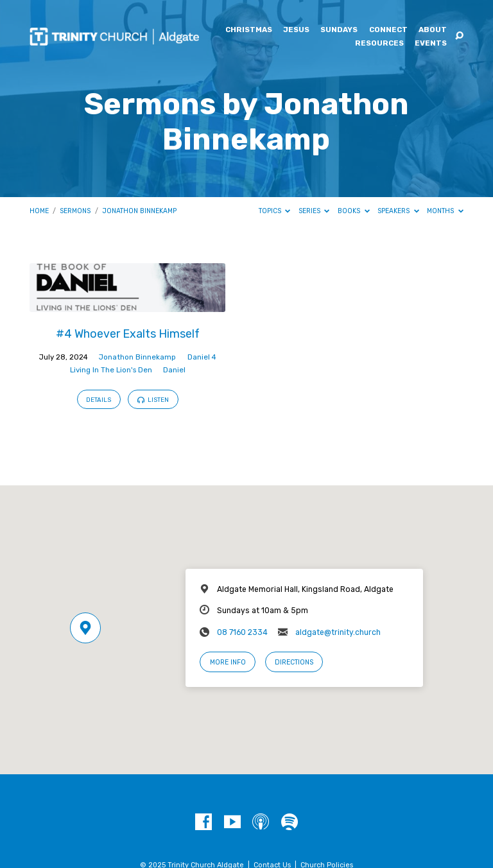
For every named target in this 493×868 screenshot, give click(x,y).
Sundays (339, 30)
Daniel (174, 370)
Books (354, 211)
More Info (228, 662)
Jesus (296, 30)
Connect (388, 30)
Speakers (398, 211)
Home (39, 211)
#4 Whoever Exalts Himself (128, 334)
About (433, 30)
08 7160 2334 (242, 632)
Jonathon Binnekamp (139, 211)
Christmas (249, 30)
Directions (294, 662)
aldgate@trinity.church (338, 632)
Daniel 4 (202, 357)
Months (445, 211)
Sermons (75, 211)
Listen (153, 400)
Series (314, 211)
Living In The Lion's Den (111, 370)
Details (99, 400)
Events (431, 44)
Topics (275, 211)
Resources (379, 44)
